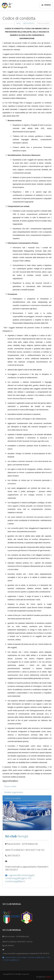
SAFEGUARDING (29, 23)
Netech (49, 977)
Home (18, 23)
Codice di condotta (13, 798)
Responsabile (10, 786)
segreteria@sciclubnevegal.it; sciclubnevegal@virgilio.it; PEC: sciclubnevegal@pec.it (20, 878)
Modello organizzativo (14, 792)
